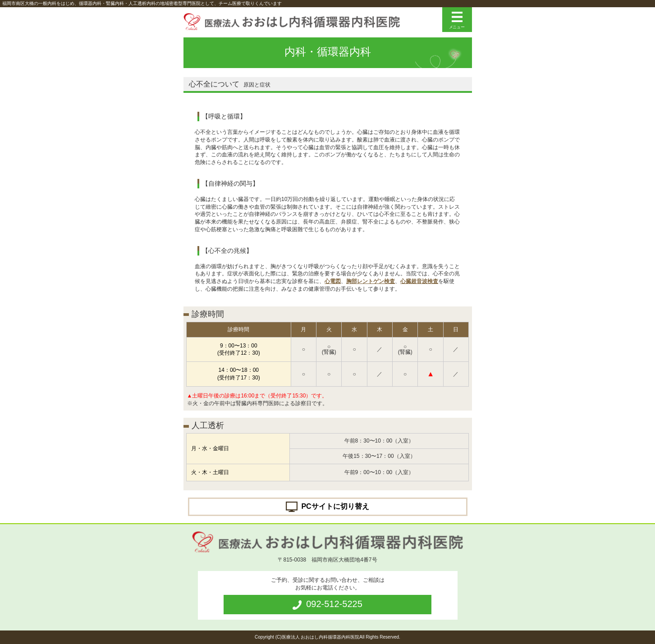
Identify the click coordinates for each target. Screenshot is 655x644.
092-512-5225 (334, 604)
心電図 (333, 281)
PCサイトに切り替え (335, 506)
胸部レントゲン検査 (371, 281)
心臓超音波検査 (419, 281)
